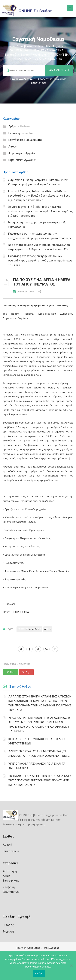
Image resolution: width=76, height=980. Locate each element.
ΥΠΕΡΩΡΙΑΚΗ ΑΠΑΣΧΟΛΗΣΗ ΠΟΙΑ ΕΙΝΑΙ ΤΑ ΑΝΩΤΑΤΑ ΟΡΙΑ (37, 766)
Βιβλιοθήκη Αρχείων (51, 46)
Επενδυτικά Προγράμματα (25, 140)
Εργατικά (11, 55)
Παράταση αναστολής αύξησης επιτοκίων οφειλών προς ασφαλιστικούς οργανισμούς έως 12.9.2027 (40, 261)
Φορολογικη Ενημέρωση (52, 79)
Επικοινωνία (11, 851)
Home (11, 46)
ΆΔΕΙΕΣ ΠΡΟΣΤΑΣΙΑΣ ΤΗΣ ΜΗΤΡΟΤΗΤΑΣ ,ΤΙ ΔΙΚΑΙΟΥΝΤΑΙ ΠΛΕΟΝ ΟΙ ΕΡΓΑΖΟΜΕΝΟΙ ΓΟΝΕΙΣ (39, 754)
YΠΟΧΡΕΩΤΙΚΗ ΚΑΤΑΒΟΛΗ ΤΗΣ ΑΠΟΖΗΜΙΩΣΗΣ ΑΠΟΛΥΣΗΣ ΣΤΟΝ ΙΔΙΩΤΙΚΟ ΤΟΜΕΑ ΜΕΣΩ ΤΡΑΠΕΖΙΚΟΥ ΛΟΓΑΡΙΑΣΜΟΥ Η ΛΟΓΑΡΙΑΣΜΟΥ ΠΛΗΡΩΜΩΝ (40, 725)
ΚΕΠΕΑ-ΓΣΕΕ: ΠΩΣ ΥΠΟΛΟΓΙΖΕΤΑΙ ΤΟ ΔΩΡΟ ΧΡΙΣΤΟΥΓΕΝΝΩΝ (37, 741)
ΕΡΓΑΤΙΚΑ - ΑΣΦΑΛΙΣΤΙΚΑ (48, 50)
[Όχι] (71, 967)
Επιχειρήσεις (39, 83)
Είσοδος (8, 925)
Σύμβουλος (26, 46)
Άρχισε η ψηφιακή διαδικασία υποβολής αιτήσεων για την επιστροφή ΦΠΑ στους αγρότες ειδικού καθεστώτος (40, 211)
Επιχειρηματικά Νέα (21, 133)
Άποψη (13, 147)
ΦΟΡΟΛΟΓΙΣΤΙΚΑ (18, 50)
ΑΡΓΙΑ (48, 629)
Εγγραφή (8, 932)
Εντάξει (39, 974)
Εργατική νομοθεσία (33, 55)
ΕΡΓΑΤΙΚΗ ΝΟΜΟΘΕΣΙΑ (29, 629)
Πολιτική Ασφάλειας (28, 948)
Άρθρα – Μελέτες (20, 126)
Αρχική (7, 845)
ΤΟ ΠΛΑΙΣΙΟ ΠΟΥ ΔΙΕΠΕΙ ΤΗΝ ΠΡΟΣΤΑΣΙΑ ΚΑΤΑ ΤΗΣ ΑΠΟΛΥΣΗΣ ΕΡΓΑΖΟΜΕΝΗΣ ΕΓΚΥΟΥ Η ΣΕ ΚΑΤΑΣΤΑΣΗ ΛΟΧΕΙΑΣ (40, 780)
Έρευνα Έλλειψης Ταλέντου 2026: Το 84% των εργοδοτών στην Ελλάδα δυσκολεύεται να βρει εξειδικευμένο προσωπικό (39, 196)
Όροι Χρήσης (52, 948)
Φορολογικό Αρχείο (22, 153)
